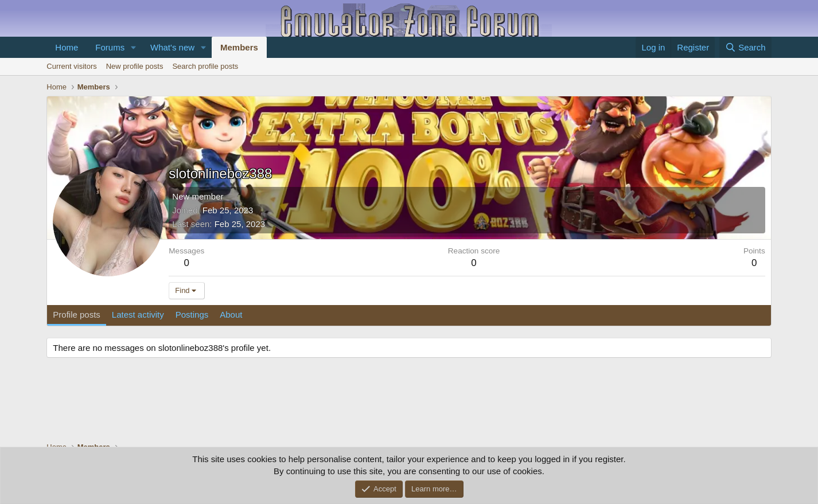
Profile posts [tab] (77, 314)
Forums (110, 47)
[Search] (745, 47)
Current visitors (71, 66)
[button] (134, 47)
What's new (172, 47)
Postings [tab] (192, 314)
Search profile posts (205, 66)
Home (67, 47)
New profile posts (135, 66)
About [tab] (231, 314)
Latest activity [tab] (138, 314)
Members (239, 47)
